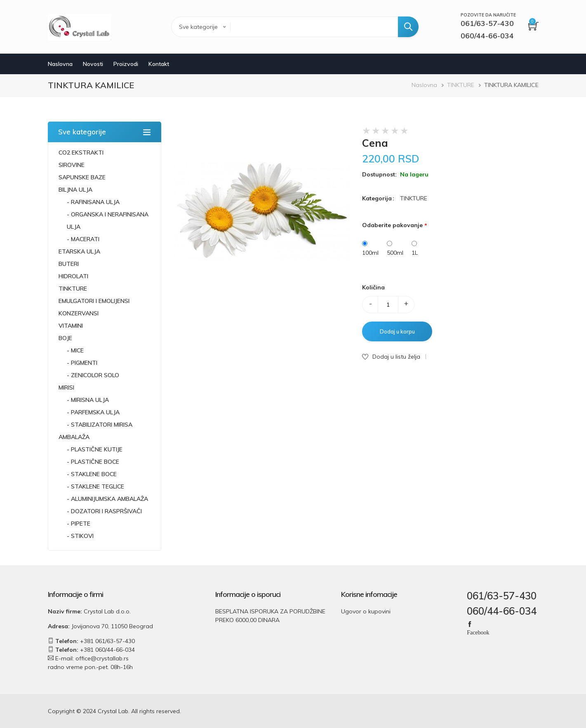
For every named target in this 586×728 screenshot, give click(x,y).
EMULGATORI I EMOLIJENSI (94, 301)
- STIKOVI (80, 536)
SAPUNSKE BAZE (82, 177)
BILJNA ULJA (75, 190)
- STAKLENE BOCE (92, 474)
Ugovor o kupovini (366, 611)
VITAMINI (71, 326)
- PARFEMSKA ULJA (93, 412)
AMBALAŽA (74, 437)
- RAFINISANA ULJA (93, 202)
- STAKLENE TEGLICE (95, 486)
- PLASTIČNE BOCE (93, 462)
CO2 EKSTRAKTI (81, 153)
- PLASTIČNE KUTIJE (95, 449)
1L (415, 253)
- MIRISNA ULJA (88, 400)
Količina (373, 287)
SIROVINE (72, 165)
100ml (370, 253)
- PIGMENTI (82, 363)
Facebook (478, 632)
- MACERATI (83, 239)
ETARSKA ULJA (79, 251)
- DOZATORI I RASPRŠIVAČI (104, 511)
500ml (395, 253)
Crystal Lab (113, 711)
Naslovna (60, 64)
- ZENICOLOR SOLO (93, 375)
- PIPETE (79, 524)
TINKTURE (461, 85)
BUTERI (69, 264)
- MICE (75, 350)
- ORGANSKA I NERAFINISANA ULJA (108, 221)
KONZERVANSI (79, 313)
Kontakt (159, 64)
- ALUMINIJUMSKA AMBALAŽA (107, 499)
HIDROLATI (73, 276)
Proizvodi (126, 64)
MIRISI (66, 387)
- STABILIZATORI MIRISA (100, 425)
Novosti (93, 64)
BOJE (65, 338)
